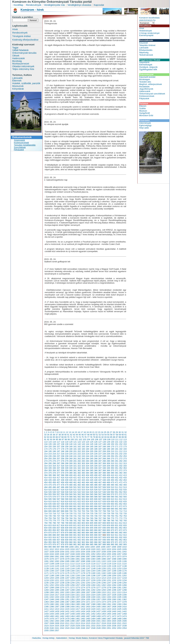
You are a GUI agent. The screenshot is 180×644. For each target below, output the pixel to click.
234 (46, 456)
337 (58, 468)
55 (108, 435)
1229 (98, 580)
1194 (83, 575)
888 (104, 533)
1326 (104, 595)
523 (83, 490)
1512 (72, 623)
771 (117, 518)
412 (121, 475)
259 (67, 459)
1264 (114, 585)
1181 (98, 573)
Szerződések (20, 147)
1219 (46, 580)
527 (100, 490)
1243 (88, 583)
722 (79, 513)
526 (96, 490)
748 (104, 516)
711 (117, 511)
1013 (57, 549)
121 (75, 442)
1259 (88, 585)
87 (117, 437)
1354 (83, 599)
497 (58, 487)
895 (50, 535)
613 (125, 499)
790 (112, 521)
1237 (57, 583)
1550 (104, 628)
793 (125, 521)
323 (83, 466)
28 (114, 432)
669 (108, 506)
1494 (62, 621)
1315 (46, 595)
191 (117, 449)
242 (79, 456)
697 (58, 511)
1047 (67, 554)
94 (54, 439)
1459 (46, 616)
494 (46, 487)
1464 (72, 616)
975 (50, 544)
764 (87, 518)
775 (50, 521)
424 (87, 478)
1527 (67, 626)
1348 (52, 599)
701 (75, 511)
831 (117, 525)
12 (67, 432)
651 (117, 504)
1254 (62, 585)
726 (96, 513)
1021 (98, 549)
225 (92, 454)
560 (71, 494)
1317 (57, 595)
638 (62, 504)
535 (50, 492)
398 (62, 475)
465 (92, 482)
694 (46, 511)
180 (71, 449)
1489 (119, 619)
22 (96, 432)
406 (96, 475)
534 (46, 492)
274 (46, 461)
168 (104, 447)
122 (79, 442)
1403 (88, 607)
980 (71, 544)
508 (104, 487)
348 (104, 468)
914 (46, 537)
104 (88, 439)
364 (87, 470)
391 (117, 473)
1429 (57, 611)
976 (54, 544)
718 (62, 513)
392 (121, 473)
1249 (119, 583)
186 (96, 449)
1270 (62, 588)
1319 (67, 595)
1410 (124, 607)
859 (67, 530)
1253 (57, 585)
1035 (88, 552)
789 (108, 521)
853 (125, 528)
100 (72, 439)
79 (94, 437)
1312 (114, 592)
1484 (93, 619)
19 (88, 432)
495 (50, 487)
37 (57, 435)
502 (79, 487)
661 (75, 506)
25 (105, 432)
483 (83, 485)
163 (83, 447)
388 (104, 473)
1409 (119, 607)
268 (104, 459)
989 (108, 544)
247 (100, 456)
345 (92, 468)
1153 (119, 568)
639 (67, 504)
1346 (124, 597)
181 (75, 449)
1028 (52, 552)
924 (87, 537)
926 (96, 537)
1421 (98, 609)
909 (108, 535)
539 (67, 492)
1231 (109, 580)
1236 (52, 583)
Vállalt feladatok (21, 50)
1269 (57, 588)
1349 (57, 599)
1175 (67, 573)
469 (108, 482)
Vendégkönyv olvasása (80, 5)
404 (87, 475)
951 (117, 540)
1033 (78, 552)
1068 (93, 556)
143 (83, 444)
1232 (114, 580)
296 (54, 463)
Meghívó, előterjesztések (151, 84)
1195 (88, 575)
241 (75, 456)
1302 (62, 592)
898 (62, 535)
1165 (98, 571)
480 (71, 485)
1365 (57, 602)
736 (54, 516)
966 (96, 542)
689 (108, 509)
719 (67, 513)
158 (62, 447)
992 (121, 544)
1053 (98, 554)
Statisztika (37, 638)
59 (120, 435)
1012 (52, 549)
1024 (114, 549)
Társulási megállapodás (25, 145)
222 (79, 454)
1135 (109, 566)
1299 (46, 592)
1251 (46, 585)
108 (105, 439)
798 (62, 523)
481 (75, 485)
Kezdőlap (18, 5)
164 (87, 447)
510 (112, 487)
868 (104, 530)
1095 (67, 561)
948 (104, 540)
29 (117, 432)
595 (50, 499)
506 (96, 487)
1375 (109, 602)
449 (108, 480)
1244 (93, 583)
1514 (83, 623)
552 (121, 492)
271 (117, 459)
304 (87, 463)
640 (71, 504)
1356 (93, 599)
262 (79, 459)
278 (62, 461)
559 (67, 494)
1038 (104, 552)
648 (104, 504)
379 (67, 473)
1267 (46, 588)
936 (54, 540)
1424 (114, 609)
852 (121, 528)
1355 (88, 599)
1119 (109, 564)
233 (125, 454)
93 (51, 439)
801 (75, 523)
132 (121, 442)
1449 (78, 614)
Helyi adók (144, 128)
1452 (93, 614)
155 (50, 447)
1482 (83, 619)
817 (58, 525)
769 (108, 518)
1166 (104, 571)
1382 (62, 604)
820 (71, 525)
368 (104, 470)
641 (75, 504)
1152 (114, 568)
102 (80, 439)
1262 (104, 585)
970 (112, 542)
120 (71, 442)
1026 (124, 549)
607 (100, 499)
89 (123, 437)
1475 (46, 619)
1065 (78, 556)
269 (108, 459)
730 (112, 513)
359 (67, 470)
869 (108, 530)
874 (46, 533)
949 (108, 540)
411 (117, 475)
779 (67, 521)
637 (58, 504)
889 (108, 533)
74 (80, 437)
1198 (104, 575)
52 (100, 435)
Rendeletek (144, 87)
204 (87, 451)
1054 (104, 554)
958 (62, 542)
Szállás (142, 108)
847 (100, 528)
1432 (72, 611)
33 (45, 435)
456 (54, 482)
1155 (46, 571)
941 (75, 540)
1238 (62, 583)
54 (105, 435)
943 (83, 540)
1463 (67, 616)
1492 (52, 621)
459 (67, 482)
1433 (78, 611)
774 (46, 521)
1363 (46, 602)
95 (57, 439)
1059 (46, 556)
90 (126, 437)
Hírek (15, 29)
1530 (83, 626)
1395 (46, 607)
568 (104, 494)
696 (54, 511)
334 (46, 468)
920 (71, 537)
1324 (93, 595)
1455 (109, 614)
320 (71, 466)
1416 (72, 609)
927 (100, 537)
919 (67, 537)
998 (62, 547)
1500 (93, 621)
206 (96, 451)
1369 (78, 602)
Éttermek (17, 81)
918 (62, 537)
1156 (52, 571)
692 (121, 509)
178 (62, 449)
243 (83, 456)
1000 (71, 547)
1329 (119, 595)
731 (117, 513)
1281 (119, 588)
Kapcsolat (99, 5)
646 (96, 504)
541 (75, 492)
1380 (52, 604)
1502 (104, 621)
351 (117, 468)
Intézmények (145, 123)
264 (87, 459)
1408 (114, 607)
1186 (124, 573)
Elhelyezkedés (146, 50)
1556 (52, 630)
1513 (78, 623)
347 (100, 468)
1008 (114, 547)
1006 (103, 547)
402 (79, 475)
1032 (72, 552)
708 (104, 511)
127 (100, 442)
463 (83, 482)
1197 (98, 575)
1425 (119, 609)
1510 (62, 623)
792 (121, 521)
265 (92, 459)
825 (92, 525)
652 (121, 504)
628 (104, 501)
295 (50, 463)
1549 (98, 628)
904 (87, 535)
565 (92, 494)
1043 (46, 554)
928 (104, 537)
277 (58, 461)
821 (75, 525)
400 (71, 475)
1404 (93, 607)
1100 (93, 561)
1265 (119, 585)
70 (68, 437)
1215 (109, 578)
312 (121, 463)
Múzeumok (18, 86)
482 (79, 485)
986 (96, 544)
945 (92, 540)
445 (92, 480)
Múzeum (143, 111)
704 (87, 511)
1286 (62, 590)
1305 (78, 592)
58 (117, 435)
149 (108, 444)
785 (92, 521)
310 (112, 463)
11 (64, 432)
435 (50, 480)
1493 (57, 621)
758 (62, 518)
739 (67, 516)
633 (125, 501)
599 (67, 499)
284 (87, 461)
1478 (62, 619)
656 (54, 506)
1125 (57, 566)
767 (100, 518)
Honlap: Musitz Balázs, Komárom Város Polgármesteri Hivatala (96, 638)
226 (96, 454)
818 (62, 525)
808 (104, 523)
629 (108, 501)
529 (108, 490)
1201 (119, 575)
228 (104, 454)
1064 (72, 556)
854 (46, 530)
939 (67, 540)
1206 (62, 578)
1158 (62, 571)
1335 (67, 597)
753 (125, 516)
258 (62, 459)
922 (79, 537)
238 (62, 456)
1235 (46, 583)
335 (50, 468)
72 (74, 437)
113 (125, 439)
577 (58, 497)
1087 (109, 559)
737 (58, 516)
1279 (109, 588)
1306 (83, 592)
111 (117, 439)
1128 (72, 566)
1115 (88, 564)
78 (91, 437)
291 (117, 461)
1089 (119, 559)
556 (54, 494)
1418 (83, 609)
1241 (78, 583)
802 (79, 523)
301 (75, 463)
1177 (78, 573)
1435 (88, 611)
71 (71, 437)
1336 (72, 597)
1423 (109, 609)
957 (58, 542)
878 (62, 533)
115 (50, 442)
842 (79, 528)
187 (100, 449)
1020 (93, 549)
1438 (104, 611)
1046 (62, 554)
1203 (46, 578)
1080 (72, 559)
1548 (93, 628)
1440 (114, 611)
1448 (72, 614)
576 (54, 497)
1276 (93, 588)
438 (62, 480)
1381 (57, 604)
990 (112, 544)
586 (96, 497)
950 (112, 540)
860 (71, 530)
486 (96, 485)
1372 (93, 602)
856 (54, 530)
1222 (62, 580)
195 (50, 451)
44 (77, 435)
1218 (124, 578)
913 (125, 535)
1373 (98, 602)
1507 (46, 623)
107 (101, 439)
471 (117, 482)
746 (96, 516)
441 (75, 480)
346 (96, 468)
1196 (93, 575)
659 (67, 506)
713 (125, 511)
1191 (67, 575)
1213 (98, 578)
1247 (109, 583)
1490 (124, 619)
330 (112, 466)
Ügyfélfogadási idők (148, 69)
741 (75, 516)
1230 (104, 580)
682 (79, 509)
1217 (119, 578)
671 (117, 506)
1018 (83, 549)
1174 (62, 573)
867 (100, 530)
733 (125, 513)
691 (117, 509)
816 (54, 525)
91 (45, 439)
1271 (67, 588)
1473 (119, 616)
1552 (114, 628)
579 (67, 497)
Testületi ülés (145, 82)
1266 (124, 585)
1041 (119, 552)
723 (83, 513)
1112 (72, 564)
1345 (119, 597)
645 (92, 504)
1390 (104, 604)
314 (46, 466)
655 (50, 506)
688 (104, 509)
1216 (114, 578)
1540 (52, 628)
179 (67, 449)
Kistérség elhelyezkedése (25, 40)
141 (75, 444)
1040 (114, 552)
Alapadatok (144, 62)
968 (104, 542)
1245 (98, 583)
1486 (104, 619)
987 (100, 544)
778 (62, 521)
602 (79, 499)
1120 (114, 564)
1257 (78, 585)
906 (96, 535)
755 (50, 518)
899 (67, 535)
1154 (124, 568)
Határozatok (19, 58)
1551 (109, 628)
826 (96, 525)
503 (83, 487)
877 (58, 533)
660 (71, 506)
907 (100, 535)
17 (82, 432)
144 (87, 444)
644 (87, 504)
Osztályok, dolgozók (148, 67)
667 (100, 506)
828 (104, 525)
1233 (119, 580)
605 (92, 499)
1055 (109, 554)
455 (50, 482)
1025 (119, 549)
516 (54, 490)
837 (58, 528)
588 (104, 497)
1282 (124, 588)
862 (79, 530)
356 (54, 470)
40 (65, 435)
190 (112, 449)
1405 (98, 607)
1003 (87, 547)
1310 (104, 592)
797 (58, 523)
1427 (46, 611)
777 (58, 521)
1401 (78, 607)
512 (121, 487)
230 (112, 454)
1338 (83, 597)
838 (62, 528)
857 (58, 530)
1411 (46, 609)
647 (100, 504)
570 (112, 494)
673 (125, 506)
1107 (46, 564)
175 (50, 449)
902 (79, 535)
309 (108, 463)
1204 (52, 578)
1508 (52, 623)
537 (58, 492)
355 (50, 470)
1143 (67, 568)
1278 (104, 588)
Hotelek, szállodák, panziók (26, 83)
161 (75, 447)
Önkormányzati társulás (24, 53)
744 (87, 516)
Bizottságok (144, 79)
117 (58, 442)
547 (100, 492)
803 (83, 523)
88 (120, 437)
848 (104, 528)
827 (100, 525)
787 (100, 521)
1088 (114, 559)
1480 (72, 619)
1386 (83, 604)
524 (87, 490)
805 (92, 523)
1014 (62, 549)
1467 (88, 616)
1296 (114, 590)
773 (125, 518)
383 (83, 473)
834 (46, 528)
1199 (109, 575)
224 (87, 454)
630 (112, 501)
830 (112, 525)
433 (125, 478)
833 (125, 525)
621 (75, 501)
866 (96, 530)
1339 (88, 597)
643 (83, 504)
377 (58, 473)
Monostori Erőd (146, 115)
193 (125, 449)
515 (50, 490)
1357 (98, 599)
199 (67, 451)
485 (92, 485)
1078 (62, 559)
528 (104, 490)
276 (54, 461)
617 (58, 501)
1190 (62, 575)
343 (83, 468)
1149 (98, 568)
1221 (57, 580)
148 (104, 444)
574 (46, 497)
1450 (83, 614)
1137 (119, 566)
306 (96, 463)
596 (54, 499)
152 (121, 444)
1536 (114, 626)
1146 (83, 568)
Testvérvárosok (146, 55)
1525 (57, 626)
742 (79, 516)
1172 (52, 573)
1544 (72, 628)
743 (83, 516)
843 (83, 528)
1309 (98, 592)
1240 (72, 583)
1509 (57, 623)
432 (121, 478)
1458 (124, 614)
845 (92, 528)
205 (92, 451)
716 (54, 513)
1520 (114, 623)
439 (67, 480)
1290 (83, 590)
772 (121, 518)
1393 (119, 604)
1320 (72, 595)
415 (50, 478)
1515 (88, 623)
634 (46, 504)
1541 (57, 628)
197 (58, 451)
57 (114, 435)
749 (108, 516)
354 (46, 470)
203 (83, 451)
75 (83, 437)
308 (104, 463)
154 (46, 447)
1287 (67, 590)
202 (79, 451)
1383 (67, 604)
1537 (119, 626)
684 (87, 509)
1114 (83, 564)
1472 (114, 616)
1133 (98, 566)
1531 (88, 626)
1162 (83, 571)
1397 (57, 607)
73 (77, 437)
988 (104, 544)
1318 (62, 595)
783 (83, 521)
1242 (83, 583)
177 (58, 449)
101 (76, 439)
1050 (83, 554)
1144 (72, 568)
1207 (67, 578)
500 (71, 487)
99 (69, 439)
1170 (124, 571)
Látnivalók (18, 78)
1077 (57, 559)
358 (62, 470)
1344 (114, 597)
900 (71, 535)
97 (63, 439)
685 (92, 509)
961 (75, 542)
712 (121, 511)
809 (108, 523)
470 (112, 482)
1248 (114, 583)
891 (117, 533)
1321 (78, 595)
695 (50, 511)
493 (125, 485)
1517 (98, 623)
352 (121, 468)
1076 (52, 559)
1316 (52, 595)
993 (125, 544)
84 (108, 437)
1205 (57, 578)
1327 (109, 595)
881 (75, 533)
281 (75, 461)
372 (121, 470)
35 (51, 435)
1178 (83, 573)
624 (87, 501)
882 (79, 533)
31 (123, 432)
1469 (98, 616)
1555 (46, 630)
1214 (104, 578)
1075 (46, 559)
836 (54, 528)
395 (50, 475)
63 (48, 437)
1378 (124, 602)
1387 (88, 604)
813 (125, 523)
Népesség (144, 52)
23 (99, 432)
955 (50, 542)
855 (50, 530)
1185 (119, 573)
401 (75, 475)
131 (117, 442)
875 (50, 533)
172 (121, 447)
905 (92, 535)
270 (112, 459)
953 (125, 540)
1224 (72, 580)
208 (104, 451)
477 (58, 485)
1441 (119, 611)
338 (62, 468)
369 (108, 470)
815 (50, 525)
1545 (78, 628)
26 (108, 432)
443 (83, 480)
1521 (119, 623)
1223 (67, 580)
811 (117, 523)
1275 (88, 588)
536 (54, 492)
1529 (78, 626)
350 (112, 468)
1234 (124, 580)
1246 (104, 583)
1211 (88, 578)
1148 (93, 568)
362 (79, 470)
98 (66, 439)
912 (121, 535)
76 (85, 437)
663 (83, 506)
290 (112, 461)
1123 (46, 566)
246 (96, 456)
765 (92, 518)
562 (79, 494)
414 (46, 478)
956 (54, 542)
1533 (98, 626)
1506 (124, 621)
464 (87, 482)
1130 (83, 566)
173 (125, 447)
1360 (114, 599)
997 (58, 547)
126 (96, 442)
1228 (93, 580)
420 (71, 478)
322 (79, 466)
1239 (67, 583)
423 (83, 478)
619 (67, 501)
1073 (119, 556)
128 (104, 442)
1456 (114, 614)
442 (79, 480)
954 (46, 542)
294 (46, 463)
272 (121, 459)
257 (58, 459)
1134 (104, 566)
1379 (46, 604)
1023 (109, 549)
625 (92, 501)
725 (92, 513)
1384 (72, 604)
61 (126, 435)
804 (87, 523)
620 (71, 501)
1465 (78, 616)
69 (65, 437)
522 (79, 490)
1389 (98, 604)
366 (96, 470)
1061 (57, 556)
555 (50, 494)
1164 (93, 571)
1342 (104, 597)
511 (117, 487)
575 (50, 497)
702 (79, 511)
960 (71, 542)
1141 (57, 568)
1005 (98, 547)
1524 (52, 626)
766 (96, 518)
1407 (109, 607)
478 (62, 485)
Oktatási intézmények (23, 66)
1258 (83, 585)
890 (112, 533)
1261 (98, 585)
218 (62, 454)
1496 (72, 621)
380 (71, 473)
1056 (114, 554)
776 (54, 521)
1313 (119, 592)
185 (92, 449)
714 (46, 513)
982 (79, 544)
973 (125, 542)
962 (79, 542)
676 (54, 509)
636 (54, 504)
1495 (67, 621)
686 (96, 509)
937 (58, 540)
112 (121, 439)
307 (100, 463)
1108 (52, 564)
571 (117, 494)
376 (54, 473)
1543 (67, 628)
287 (100, 461)
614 (46, 501)
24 (102, 432)
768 (104, 518)
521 (75, 490)
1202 (124, 575)
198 (62, 451)
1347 (46, 599)
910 (112, 535)
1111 (67, 564)
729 (108, 513)
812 (121, 523)
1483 (88, 619)
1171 (46, 573)
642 (79, 504)
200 (71, 451)
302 (79, 463)
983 (83, 544)
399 (67, 475)
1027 (46, 552)
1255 (67, 585)
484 (87, 485)
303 (83, 463)
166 (96, 447)
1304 (72, 592)
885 (92, 533)
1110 (62, 564)
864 (87, 530)
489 (108, 485)
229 (108, 454)
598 (62, 499)
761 (75, 518)
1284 (52, 590)
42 (71, 435)
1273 (78, 588)
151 (117, 444)
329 (108, 466)
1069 (98, 556)
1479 (67, 619)
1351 (67, 599)
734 (46, 516)
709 (108, 511)
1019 (88, 549)
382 (79, 473)
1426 (124, 609)
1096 (72, 561)
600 (71, 499)
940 (71, 540)
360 (71, 470)
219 (67, 454)
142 (79, 444)
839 (67, 528)
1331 (46, 597)
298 (62, 463)
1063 (67, 556)
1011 (46, 549)
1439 (109, 611)
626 (96, 501)
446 (96, 480)
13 (70, 432)
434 (46, 480)
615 (50, 501)
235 (50, 456)
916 (54, 537)
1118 (104, 564)
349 (108, 468)
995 (50, 547)
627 (100, 501)
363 (83, 470)
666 (96, 506)
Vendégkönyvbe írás (55, 5)
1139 (46, 568)
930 (112, 537)
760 (71, 518)
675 (50, 509)
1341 (98, 597)
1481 (78, 619)
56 (111, 435)
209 (108, 451)
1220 (52, 580)
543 (83, 492)
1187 (46, 575)
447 (100, 480)
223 (83, 454)
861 (75, 530)
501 (75, 487)
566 (96, 494)
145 (92, 444)
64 (51, 437)
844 (87, 528)
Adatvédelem (62, 638)
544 (87, 492)
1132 (93, 566)
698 (62, 511)
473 (125, 482)
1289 (78, 590)
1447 (67, 614)
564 (87, 494)
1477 (57, 619)
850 (112, 528)
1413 (57, 609)
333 (125, 466)
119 (67, 442)
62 (45, 437)
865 (92, 530)
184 (87, 449)
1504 (114, 621)
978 (62, 544)
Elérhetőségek (146, 65)
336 (54, 468)
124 (87, 442)
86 (114, 437)
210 (112, 451)
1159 (67, 571)
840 (71, 528)
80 (97, 437)
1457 (119, 614)
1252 (52, 585)
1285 (57, 590)
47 (85, 435)
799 (67, 523)
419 (67, 478)
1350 (62, 599)
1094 (62, 561)
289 (108, 461)
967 (100, 542)
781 (75, 521)
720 (71, 513)
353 (125, 468)
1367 (67, 602)
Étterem (143, 106)
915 (50, 537)
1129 (78, 566)
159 (67, 447)
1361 (119, 599)
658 (62, 506)
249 (108, 456)
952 (121, 540)
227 (100, 454)
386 (96, 473)
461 (75, 482)
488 (104, 485)
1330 (124, 595)
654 (46, 506)
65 (54, 437)
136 (54, 444)
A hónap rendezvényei (149, 33)
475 (50, 485)
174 (46, 449)
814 (46, 525)
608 (104, 499)
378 (62, 473)
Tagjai (15, 48)
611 (117, 499)
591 (117, 497)
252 (121, 456)
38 (60, 435)
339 (67, 468)
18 (85, 432)
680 (71, 509)
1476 (52, 619)
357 (58, 470)
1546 (83, 628)
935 (50, 540)
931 (117, 537)
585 (92, 497)
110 (113, 439)
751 (117, 516)
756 (54, 518)
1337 (78, 597)
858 (62, 530)
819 (67, 525)
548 (104, 492)
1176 (72, 573)
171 (117, 447)
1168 (114, 571)
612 (121, 499)
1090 (124, 559)
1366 (62, 602)
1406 (104, 607)
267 (100, 459)
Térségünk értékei (22, 36)
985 (92, 544)
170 (112, 447)
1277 (98, 588)
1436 (93, 611)
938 (62, 540)
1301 (57, 592)
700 (71, 511)
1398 (62, 607)
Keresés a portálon (23, 17)
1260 (93, 585)
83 (105, 437)
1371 (88, 602)
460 (71, 482)
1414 (62, 609)
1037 (98, 552)
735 (50, 516)
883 (83, 533)
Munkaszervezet (21, 64)
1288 (72, 590)
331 (117, 466)
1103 (109, 561)
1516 (93, 623)
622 (79, 501)
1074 (124, 556)
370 (112, 470)
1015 (67, 549)
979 (67, 544)
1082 (83, 559)
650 (112, 504)
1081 (78, 559)
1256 (72, 585)
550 (112, 492)
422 (79, 478)
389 (108, 473)
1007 (109, 547)
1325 (98, 595)
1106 (124, 561)
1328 (114, 595)
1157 (57, 571)
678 (62, 509)
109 (109, 439)
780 (71, 521)
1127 (67, 566)
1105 (119, 561)
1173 (57, 573)
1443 (46, 614)
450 (112, 480)
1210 (83, 578)
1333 (57, 597)
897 (58, 535)
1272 (72, 588)
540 (71, 492)
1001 (77, 547)
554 (46, 494)
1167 (109, 571)
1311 (109, 592)
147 (100, 444)
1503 (109, 621)
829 (108, 525)
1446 (62, 614)
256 (54, 459)
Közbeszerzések (21, 143)
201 (75, 451)
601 (75, 499)
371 (117, 470)
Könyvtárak (18, 89)
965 (92, 542)
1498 (83, 621)
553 (125, 492)
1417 (78, 609)
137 (58, 444)
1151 (109, 568)
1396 (52, 607)
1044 (52, 554)
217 (58, 454)
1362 (124, 599)
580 (71, 497)
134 (46, 444)
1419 (88, 609)
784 (87, 521)
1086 (104, 559)
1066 (83, 556)
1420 (93, 609)
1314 (124, 592)
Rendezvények (34, 5)
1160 (72, 571)
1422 (104, 609)
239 (67, 456)
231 (117, 454)
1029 (57, 552)
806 (96, 523)
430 (112, 478)
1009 (119, 547)
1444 (52, 614)
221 (75, 454)
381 (75, 473)
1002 (82, 547)
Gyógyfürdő (144, 113)
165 (92, 447)
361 (75, 470)
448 (104, 480)
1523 (46, 626)
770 (112, 518)
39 (63, 435)
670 (112, 506)
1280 (114, 588)
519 (67, 490)
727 (100, 513)
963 (83, 542)
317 (58, 466)
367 (100, 470)
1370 (83, 602)
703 (83, 511)
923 (83, 537)
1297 (119, 590)
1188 (52, 575)
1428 (52, 611)
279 (67, 461)
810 (112, 523)
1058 (124, 554)
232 (121, 454)
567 (100, 494)
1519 (109, 623)
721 (75, 513)
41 (68, 435)
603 (83, 499)
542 (79, 492)
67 (60, 437)
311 (117, 463)
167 (100, 447)
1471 (109, 616)
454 (46, 482)
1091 (46, 561)
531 (117, 490)
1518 (104, 623)
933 (125, 537)
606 (96, 499)
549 (108, 492)
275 (50, 461)
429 (108, 478)
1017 (78, 549)
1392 (114, 604)
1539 (46, 628)
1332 (52, 597)
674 (46, 509)
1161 (78, 571)
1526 (62, 626)
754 (46, 518)
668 (104, 506)
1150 (104, 568)
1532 (93, 626)
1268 (52, 588)
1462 (62, 616)
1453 (98, 614)
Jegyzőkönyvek (146, 89)
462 (79, 482)
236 (54, 456)
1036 (93, 552)
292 (121, 461)
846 (96, 528)
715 (50, 513)
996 (54, 547)
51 (97, 435)
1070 (104, 556)
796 (54, 523)
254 (46, 459)
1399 (67, 607)
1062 (62, 556)
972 (121, 542)
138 (62, 444)
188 (104, 449)
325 (92, 466)
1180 (93, 573)
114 (46, 442)
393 (125, 473)
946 (96, 540)
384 (87, 473)
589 (108, 497)
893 (125, 533)
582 (79, 497)
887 (100, 533)
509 (108, 487)
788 (104, 521)
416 (54, 478)
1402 (83, 607)
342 (79, 468)
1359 (109, 599)
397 (58, 475)
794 (46, 523)
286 (96, 461)
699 (67, 511)
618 (62, 501)
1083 (88, 559)
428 (104, 478)
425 (92, 478)
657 (58, 506)
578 (62, 497)
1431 (67, 611)
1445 (57, 614)
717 (58, 513)
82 (103, 437)
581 (75, 497)
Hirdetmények (145, 31)
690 (112, 509)
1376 (114, 602)
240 (71, 456)
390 (112, 473)
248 (104, 456)
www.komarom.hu (147, 20)
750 (112, 516)
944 (87, 540)
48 (88, 435)
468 (104, 482)
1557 (57, 630)
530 (112, 490)
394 (46, 475)
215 (50, 454)
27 (111, 432)
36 (54, 435)
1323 (88, 595)
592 (121, 497)
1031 (67, 552)
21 (93, 432)
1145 (78, 568)
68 (63, 437)
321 (75, 466)
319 (67, 466)
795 (50, 523)
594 (46, 499)
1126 (62, 566)
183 (83, 449)
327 (100, 466)
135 (50, 444)
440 (71, 480)
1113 (78, 564)
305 (92, 463)
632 (121, 501)
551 (117, 492)
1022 (104, 549)
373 (125, 470)
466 (96, 482)
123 (83, 442)
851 (117, 528)
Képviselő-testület (147, 77)
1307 (88, 592)
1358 (104, 599)
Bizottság (17, 61)
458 (62, 482)
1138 (124, 566)
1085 (98, 559)
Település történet (147, 45)
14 (73, 432)
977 (58, 544)
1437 (98, 611)
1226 (83, 580)
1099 (88, 561)
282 (79, 461)
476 (54, 485)
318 (62, 466)
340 (71, 468)
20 (90, 432)
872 (121, 530)
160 (71, 447)
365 (92, 470)
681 (75, 509)
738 (62, 516)
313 (125, 463)
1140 (52, 568)
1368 (72, 602)
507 (100, 487)
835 (50, 528)
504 (87, 487)
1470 (104, 616)
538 (62, 492)
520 (71, 490)
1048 (72, 554)
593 (125, 497)
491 (117, 485)
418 (62, 478)
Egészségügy (145, 125)
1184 (114, 573)
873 (125, 530)
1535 (109, 626)
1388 (93, 604)
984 (87, 544)
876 (54, 533)
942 (79, 540)
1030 (62, 552)
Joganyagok (19, 140)
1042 (124, 552)
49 (91, 435)
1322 (83, 595)
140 (71, 444)
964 (87, 542)
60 (123, 435)
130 (112, 442)
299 (67, 463)
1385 (78, 604)
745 (92, 516)
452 (121, 480)
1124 (52, 566)
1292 (93, 590)
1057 (119, 554)
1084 (93, 559)
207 (100, 451)
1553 (119, 628)
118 (62, 442)
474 (46, 485)
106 (97, 439)
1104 (114, 561)
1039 (109, 552)
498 (62, 487)
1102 (104, 561)
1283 (46, 590)
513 (125, 487)
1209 (78, 578)
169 (108, 447)
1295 (109, 590)
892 (121, 533)
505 (92, 487)
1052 (93, 554)
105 (92, 439)
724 (87, 513)
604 (87, 499)
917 (58, 537)
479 (67, 485)
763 (83, 518)
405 (92, 475)
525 (92, 490)
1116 (93, 564)
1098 (83, 561)
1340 (93, 597)
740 (71, 516)
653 (125, 504)
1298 (124, 590)
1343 (109, 597)
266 (96, 459)
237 (58, 456)
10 (61, 432)
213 (125, 451)
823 (83, 525)
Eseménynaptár (146, 35)
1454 (104, 614)
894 (46, 535)
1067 (88, 556)
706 (96, 511)
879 (67, 533)
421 (75, 478)
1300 (52, 592)
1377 (119, 602)
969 (108, 542)
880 (71, 533)
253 (125, 456)
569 (108, 494)
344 (87, 468)
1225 (78, 580)
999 (67, 547)
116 (54, 442)
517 (58, 490)
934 (46, 540)
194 (46, 451)
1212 (93, 578)
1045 (57, 554)
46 (83, 435)
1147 (88, 568)
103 (84, 439)
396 (54, 475)
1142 (62, 568)
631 (117, 501)
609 (108, 499)
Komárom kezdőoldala (149, 18)
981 (75, 544)
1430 (62, 611)
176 (54, 449)
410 (112, 475)
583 (83, 497)
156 (54, 447)
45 (80, 435)
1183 (109, 573)
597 (58, 499)
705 (92, 511)
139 (67, 444)
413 (125, 475)
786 (96, 521)
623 (83, 501)
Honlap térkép (49, 638)
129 (108, 442)
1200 (114, 575)
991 (117, 544)
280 (71, 461)
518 (62, 490)
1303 (67, 592)
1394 (124, 604)
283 (83, 461)
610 (112, 499)
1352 (72, 599)
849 (108, 528)
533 (125, 490)
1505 (119, 621)
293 (125, 461)
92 (48, 439)
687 (100, 509)
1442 (124, 611)
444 (87, 480)
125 (92, 442)
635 (50, 504)
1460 (52, 616)
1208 (72, 578)
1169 (119, 571)
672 (121, 506)
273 (125, 459)
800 (71, 523)
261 (75, 459)
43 (74, 435)
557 (58, 494)
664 (87, 506)
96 (60, 439)
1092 (52, 561)
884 (87, 533)
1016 (72, 549)
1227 (88, 580)
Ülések (16, 56)
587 (100, 497)
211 (117, 451)
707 (100, 511)
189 (108, 449)
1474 (124, 616)
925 (92, 537)
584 (87, 497)
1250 (124, 583)
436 (54, 480)
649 (108, 504)
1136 (114, 566)
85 (111, 437)
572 (121, 494)
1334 (62, 597)
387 (100, 473)
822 (79, 525)
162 (79, 447)
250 (112, 456)
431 (117, 478)
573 (125, 494)
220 (71, 454)
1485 (98, 619)
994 (46, 547)
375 (50, 473)
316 (54, 466)
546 (96, 492)
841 (75, 528)
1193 (78, 575)
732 (121, 513)
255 (50, 459)
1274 (83, 588)
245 (92, 456)
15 (76, 432)
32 (126, 432)
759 (67, 518)
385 (92, 473)
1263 (109, 585)
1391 (109, 604)
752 (121, 516)
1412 (52, 609)
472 (121, 482)
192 (121, 449)
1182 (104, 573)
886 (96, 533)
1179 (88, 573)
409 (108, 475)
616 (54, 501)
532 (121, 490)
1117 (98, 564)
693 (125, 509)
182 (79, 449)
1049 (78, 554)
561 (75, 494)
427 (100, 478)
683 (83, 509)
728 (104, 513)
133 (125, 442)
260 (71, 459)
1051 (88, 554)
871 (117, 530)
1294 (104, 590)
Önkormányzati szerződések (152, 94)
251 (117, 456)
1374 (104, 602)
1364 (52, 602)
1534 (104, 626)
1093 (57, 561)
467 (100, 482)
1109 (57, 564)
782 (79, 521)
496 (54, 487)
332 (121, 466)
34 (48, 435)
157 (58, 447)
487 (100, 485)
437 (58, 480)
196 (54, 451)
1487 (109, 619)
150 (112, 444)
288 (104, 461)
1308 (93, 592)
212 (121, 451)
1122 (124, 564)
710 (112, 511)
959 (67, 542)
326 (96, 466)
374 (46, 473)
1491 (46, 621)
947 (100, 540)
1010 (124, 547)
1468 (93, 616)
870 (112, 530)
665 (92, 506)
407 (100, 475)
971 (117, 542)
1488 (114, 619)
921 (75, 537)
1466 (83, 616)
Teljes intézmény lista (23, 69)
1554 (124, 628)
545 (92, 492)
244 (87, 456)
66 (57, 437)
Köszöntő (143, 43)
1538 (124, 626)
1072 (114, 556)
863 (83, 530)
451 (117, 480)
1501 (98, 621)
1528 (72, 626)
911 (117, 535)
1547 (88, 628)
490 (112, 485)
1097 (78, 561)
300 (71, 463)
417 (58, 478)
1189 (57, 575)
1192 (72, 575)
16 (79, 432)
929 (108, 537)
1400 (72, 607)
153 (125, 444)
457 (58, 482)
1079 (67, 559)
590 (112, 497)
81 (100, 437)
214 (46, 454)
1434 (83, 611)
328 (104, 466)
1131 (88, 566)
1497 (78, 621)
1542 (62, 628)
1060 (52, 556)
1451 (88, 614)
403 (83, 475)
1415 (67, 609)
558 (62, 494)
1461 (57, 616)
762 (79, 518)
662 (79, 506)
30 (120, 432)
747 (100, 516)
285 (92, 461)
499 (67, 487)
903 (83, 535)
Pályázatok (19, 150)
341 (75, 468)
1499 (88, 621)
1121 (119, 564)
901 (75, 535)
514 (46, 490)
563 (83, 494)
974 (46, 544)
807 (100, 523)
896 (54, 535)
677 (58, 509)
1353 (78, 599)
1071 (109, 556)
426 (96, 478)
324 (87, 466)
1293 (98, 590)
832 (121, 525)
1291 (88, 590)
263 (83, 459)
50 (94, 435)
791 (117, 521)
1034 (83, 552)
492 (121, 485)
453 (125, 480)
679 (67, 509)
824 (87, 525)
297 (58, 463)
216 (54, 454)
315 (50, 466)
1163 (88, 571)
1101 (98, 561)
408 (104, 475)
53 (103, 435)
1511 (67, 623)
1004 (92, 547)
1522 (124, 623)
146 (96, 444)
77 (88, 437)
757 (58, 518)
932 (121, 537)
